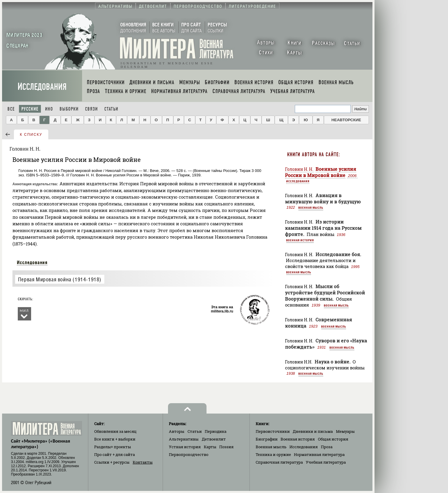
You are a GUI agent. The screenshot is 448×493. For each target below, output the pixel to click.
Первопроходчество (189, 454)
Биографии (267, 439)
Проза (327, 447)
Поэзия (226, 447)
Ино (49, 109)
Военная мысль (311, 208)
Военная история (300, 240)
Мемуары (345, 431)
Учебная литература (326, 462)
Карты (210, 447)
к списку (31, 135)
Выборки (69, 109)
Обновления (115, 431)
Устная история (185, 447)
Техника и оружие (273, 454)
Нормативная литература (319, 454)
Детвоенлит (214, 439)
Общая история (333, 439)
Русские (30, 109)
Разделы (113, 447)
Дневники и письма (313, 431)
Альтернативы (184, 439)
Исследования (42, 87)
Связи (91, 109)
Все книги (115, 439)
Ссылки (112, 462)
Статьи (111, 109)
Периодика (216, 431)
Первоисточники (273, 431)
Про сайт (115, 454)
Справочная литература (279, 462)
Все (11, 109)
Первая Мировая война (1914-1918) (60, 279)
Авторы (177, 431)
